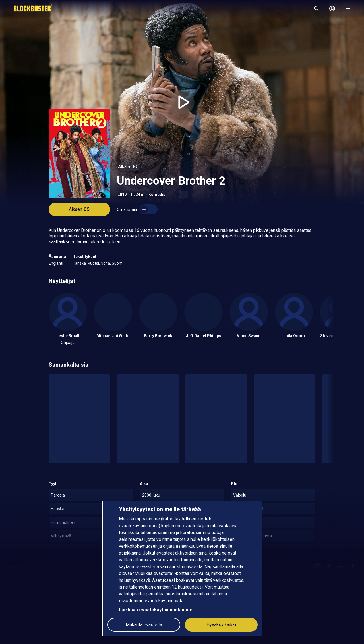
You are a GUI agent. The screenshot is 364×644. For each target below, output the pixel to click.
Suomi (118, 263)
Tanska (79, 263)
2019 (122, 195)
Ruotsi (93, 263)
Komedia (157, 195)
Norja (105, 263)
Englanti (56, 263)
